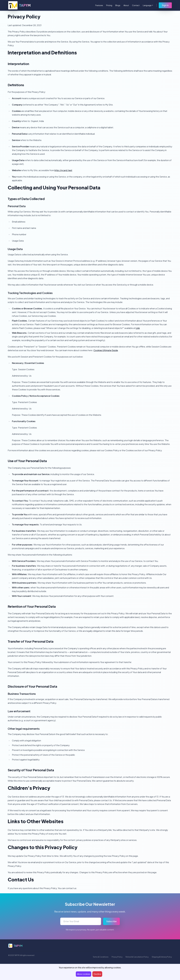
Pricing (109, 5)
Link (138, 328)
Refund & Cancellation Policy (137, 957)
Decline (97, 974)
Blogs (118, 5)
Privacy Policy (117, 957)
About (126, 5)
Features (99, 5)
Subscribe (111, 921)
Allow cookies (83, 974)
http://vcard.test (63, 170)
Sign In (165, 5)
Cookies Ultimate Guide (106, 350)
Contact (136, 5)
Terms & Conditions (101, 957)
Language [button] (147, 5)
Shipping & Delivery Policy (162, 957)
